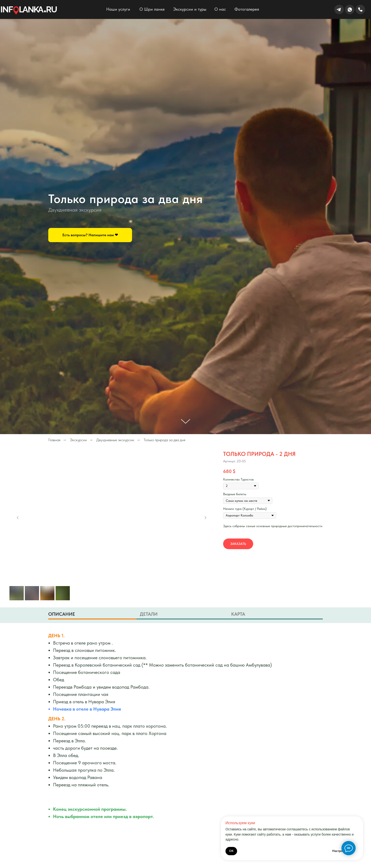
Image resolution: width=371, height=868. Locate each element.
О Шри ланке (152, 9)
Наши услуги (118, 9)
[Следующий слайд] (205, 518)
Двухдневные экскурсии (115, 440)
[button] (90, 235)
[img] (29, 10)
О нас (220, 9)
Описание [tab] (62, 614)
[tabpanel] (185, 731)
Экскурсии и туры (190, 9)
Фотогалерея (247, 9)
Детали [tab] (149, 614)
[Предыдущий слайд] (18, 518)
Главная (54, 440)
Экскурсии (78, 440)
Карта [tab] (238, 614)
